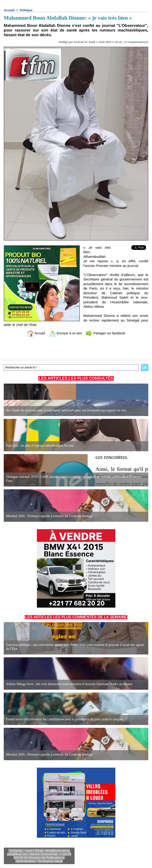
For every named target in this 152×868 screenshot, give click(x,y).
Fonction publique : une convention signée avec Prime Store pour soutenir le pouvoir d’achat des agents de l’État (76, 647)
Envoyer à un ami (64, 333)
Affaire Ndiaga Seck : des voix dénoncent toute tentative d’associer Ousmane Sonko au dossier (68, 684)
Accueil (9, 10)
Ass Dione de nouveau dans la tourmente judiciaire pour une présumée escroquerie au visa (65, 410)
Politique (26, 10)
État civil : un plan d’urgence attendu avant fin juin (39, 446)
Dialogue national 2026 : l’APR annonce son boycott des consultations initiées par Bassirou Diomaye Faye (72, 479)
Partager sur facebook (107, 333)
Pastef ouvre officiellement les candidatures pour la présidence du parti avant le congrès (64, 719)
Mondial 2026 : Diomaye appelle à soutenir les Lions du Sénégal (48, 516)
